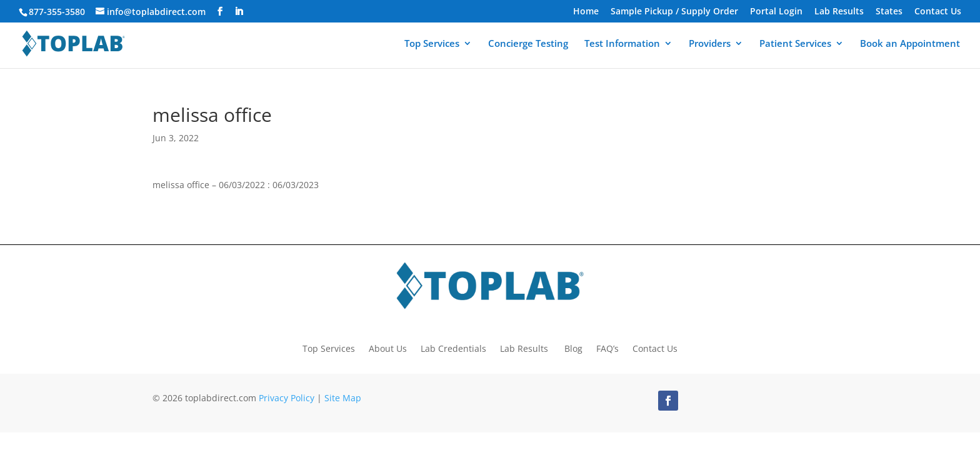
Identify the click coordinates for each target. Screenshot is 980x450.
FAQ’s (607, 348)
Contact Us (938, 12)
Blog (573, 348)
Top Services (432, 45)
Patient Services (795, 45)
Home (586, 12)
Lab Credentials (453, 348)
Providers (710, 45)
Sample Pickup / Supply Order (674, 12)
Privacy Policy (287, 398)
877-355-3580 (57, 12)
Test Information (622, 45)
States (889, 12)
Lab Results (839, 12)
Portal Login (776, 12)
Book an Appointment (910, 45)
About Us (388, 348)
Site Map (343, 398)
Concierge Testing (528, 45)
